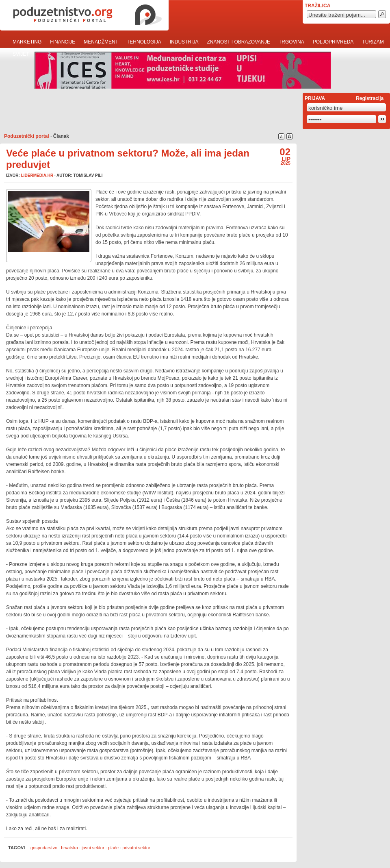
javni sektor (93, 848)
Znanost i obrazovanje (238, 42)
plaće (113, 848)
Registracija (370, 98)
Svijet (21, 54)
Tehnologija (144, 42)
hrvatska (69, 848)
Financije (63, 42)
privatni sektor (136, 848)
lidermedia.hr (37, 175)
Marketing (27, 42)
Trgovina (291, 42)
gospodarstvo (44, 848)
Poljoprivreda (333, 42)
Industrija (184, 42)
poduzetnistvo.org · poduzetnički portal (84, 15)
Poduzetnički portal (27, 136)
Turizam (373, 42)
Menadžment (101, 42)
